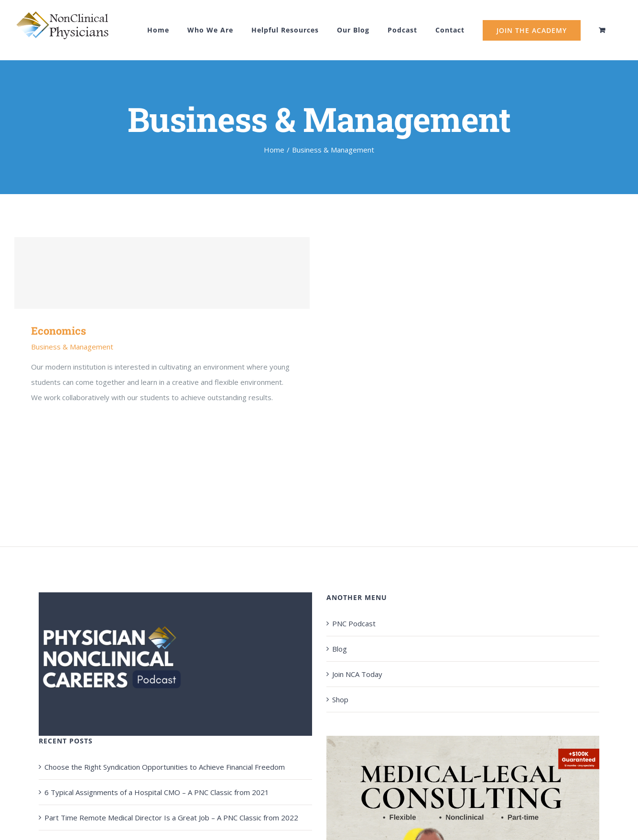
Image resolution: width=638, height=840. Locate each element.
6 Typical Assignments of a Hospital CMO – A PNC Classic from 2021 (157, 792)
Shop (340, 699)
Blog (340, 649)
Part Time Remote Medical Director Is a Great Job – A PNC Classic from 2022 (171, 818)
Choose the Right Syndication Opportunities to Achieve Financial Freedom (165, 767)
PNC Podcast (354, 623)
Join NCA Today (357, 674)
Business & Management (72, 347)
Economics (59, 331)
